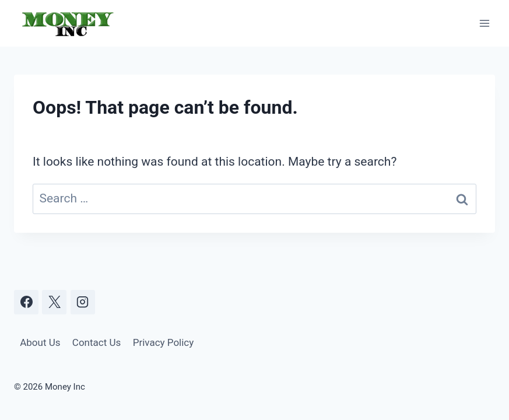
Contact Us (96, 342)
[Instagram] (83, 302)
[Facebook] (26, 302)
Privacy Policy (164, 342)
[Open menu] (484, 23)
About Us (40, 342)
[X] (54, 302)
